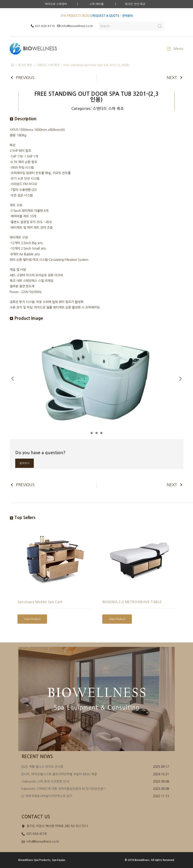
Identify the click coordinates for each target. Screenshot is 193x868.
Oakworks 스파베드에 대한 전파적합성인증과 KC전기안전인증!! (63, 789)
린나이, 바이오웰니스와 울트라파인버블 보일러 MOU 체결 (59, 774)
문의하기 (25, 463)
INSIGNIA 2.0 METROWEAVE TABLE (132, 602)
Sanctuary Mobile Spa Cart (40, 602)
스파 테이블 (96, 4)
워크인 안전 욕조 (135, 4)
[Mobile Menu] (175, 49)
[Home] (12, 65)
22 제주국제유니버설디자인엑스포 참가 (47, 796)
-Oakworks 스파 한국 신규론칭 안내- (45, 781)
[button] (92, 433)
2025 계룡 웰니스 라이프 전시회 (42, 767)
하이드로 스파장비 (56, 4)
